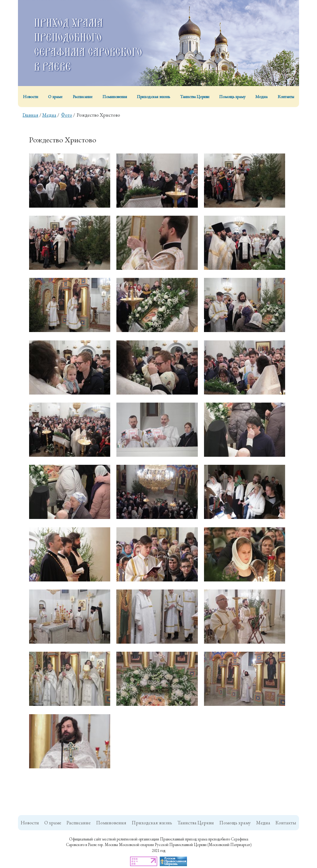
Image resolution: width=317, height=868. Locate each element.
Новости (30, 97)
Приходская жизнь (153, 97)
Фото (67, 115)
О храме (55, 97)
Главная (30, 115)
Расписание (83, 97)
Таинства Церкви (195, 97)
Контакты (286, 97)
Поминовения (115, 97)
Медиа (261, 97)
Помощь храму (232, 97)
